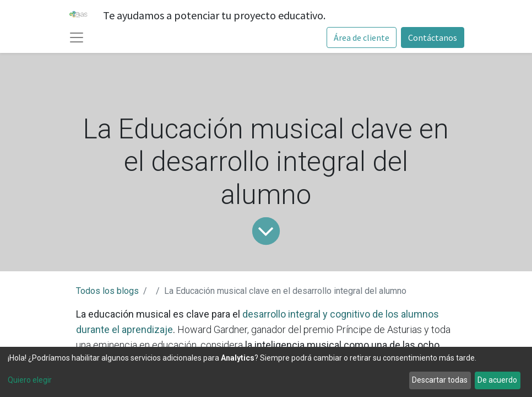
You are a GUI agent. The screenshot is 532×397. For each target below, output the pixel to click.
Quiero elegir (30, 380)
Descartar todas (440, 380)
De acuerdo (497, 380)
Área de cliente (362, 37)
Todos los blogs (107, 291)
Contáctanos (433, 37)
